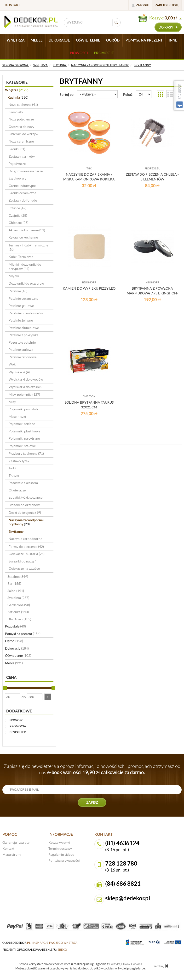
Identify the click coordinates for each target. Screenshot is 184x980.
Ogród (14, 641)
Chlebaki (18, 223)
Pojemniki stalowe (22, 446)
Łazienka (18, 612)
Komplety (16, 112)
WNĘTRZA (16, 40)
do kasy (168, 27)
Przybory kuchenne (26, 454)
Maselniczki (17, 417)
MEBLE (37, 40)
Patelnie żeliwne (21, 320)
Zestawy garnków (22, 156)
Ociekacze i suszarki (27, 554)
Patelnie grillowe (21, 306)
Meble (14, 663)
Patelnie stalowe (21, 350)
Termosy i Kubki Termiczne (28, 247)
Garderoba (19, 605)
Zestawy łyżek (19, 461)
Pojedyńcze (17, 164)
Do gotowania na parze (26, 171)
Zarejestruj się (167, 5)
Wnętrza (17, 90)
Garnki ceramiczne (22, 193)
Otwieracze (17, 490)
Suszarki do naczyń (23, 561)
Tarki (12, 468)
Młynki (14, 276)
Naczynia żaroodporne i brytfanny (26, 522)
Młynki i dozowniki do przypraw (25, 267)
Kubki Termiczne (21, 257)
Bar (14, 584)
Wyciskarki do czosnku (26, 387)
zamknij (161, 966)
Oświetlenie (18, 656)
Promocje (104, 53)
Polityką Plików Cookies (126, 964)
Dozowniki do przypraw (26, 283)
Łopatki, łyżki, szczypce (26, 497)
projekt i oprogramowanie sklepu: (35, 950)
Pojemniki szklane (22, 424)
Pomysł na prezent (23, 634)
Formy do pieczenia (26, 547)
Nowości (79, 53)
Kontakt (13, 5)
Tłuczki (14, 476)
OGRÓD (113, 40)
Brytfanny (16, 532)
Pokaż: (128, 95)
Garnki (17, 149)
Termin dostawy (60, 849)
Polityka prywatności (64, 860)
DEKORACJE (59, 40)
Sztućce (17, 208)
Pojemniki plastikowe (24, 431)
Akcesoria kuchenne (27, 230)
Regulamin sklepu (61, 855)
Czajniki (18, 215)
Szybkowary (17, 178)
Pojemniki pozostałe (23, 409)
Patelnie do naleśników (26, 313)
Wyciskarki (19, 372)
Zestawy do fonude (23, 200)
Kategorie (17, 82)
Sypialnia (18, 598)
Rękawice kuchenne (23, 237)
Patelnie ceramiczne (23, 299)
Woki (13, 364)
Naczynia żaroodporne (25, 539)
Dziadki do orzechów (24, 505)
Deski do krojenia (25, 513)
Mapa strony (12, 855)
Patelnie (18, 291)
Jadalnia (18, 577)
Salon (16, 591)
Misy (12, 402)
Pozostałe (15, 626)
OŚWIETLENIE (88, 40)
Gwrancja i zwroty (16, 843)
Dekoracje (17, 648)
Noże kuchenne (23, 105)
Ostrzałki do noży (21, 127)
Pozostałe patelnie (22, 342)
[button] (48, 697)
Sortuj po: (67, 95)
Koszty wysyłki (59, 843)
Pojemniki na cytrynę (24, 438)
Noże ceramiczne (21, 141)
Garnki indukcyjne (22, 186)
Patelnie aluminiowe (24, 328)
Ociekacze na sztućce (24, 568)
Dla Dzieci (19, 619)
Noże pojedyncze (21, 119)
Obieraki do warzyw (23, 134)
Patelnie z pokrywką (23, 335)
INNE (173, 40)
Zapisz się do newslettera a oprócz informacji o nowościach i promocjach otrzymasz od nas (92, 769)
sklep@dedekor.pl (128, 898)
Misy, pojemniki (24, 394)
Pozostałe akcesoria (23, 483)
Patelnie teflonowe (23, 357)
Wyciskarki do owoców (26, 379)
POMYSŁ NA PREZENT (144, 40)
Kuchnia (18, 97)
